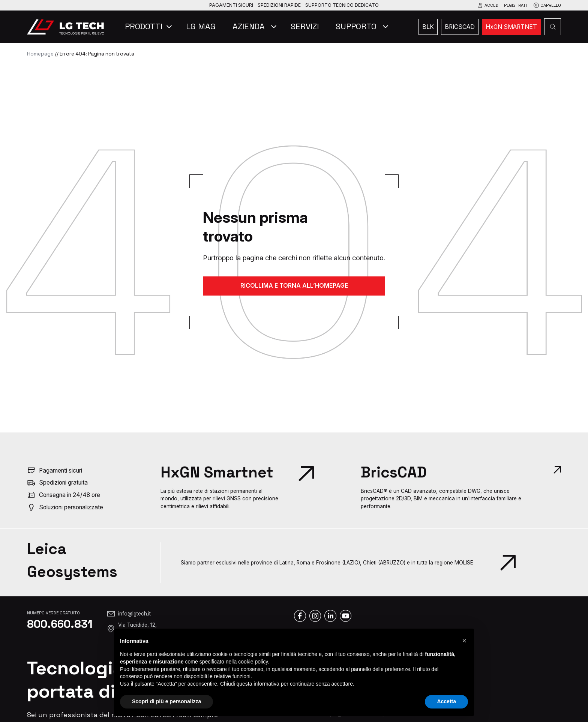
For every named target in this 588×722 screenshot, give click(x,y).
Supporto (356, 26)
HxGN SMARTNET (511, 27)
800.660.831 (60, 624)
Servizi (305, 26)
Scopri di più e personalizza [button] (166, 701)
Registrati (515, 5)
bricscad (460, 27)
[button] (464, 641)
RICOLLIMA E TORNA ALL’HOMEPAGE (294, 286)
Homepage (40, 54)
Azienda (249, 26)
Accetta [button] (446, 701)
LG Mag (201, 26)
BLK (428, 27)
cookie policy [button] (253, 662)
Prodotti (144, 26)
